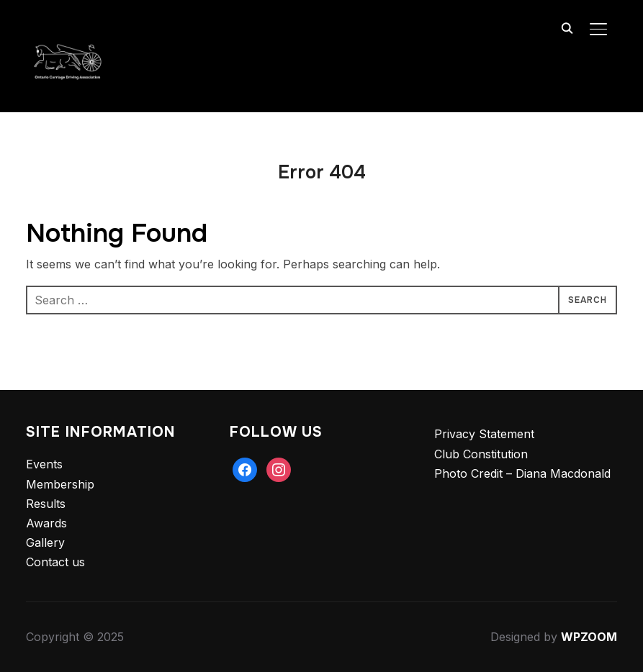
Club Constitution (481, 454)
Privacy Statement (484, 434)
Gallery (45, 542)
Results (46, 504)
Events (44, 464)
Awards (46, 523)
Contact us (55, 562)
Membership (60, 484)
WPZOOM (589, 637)
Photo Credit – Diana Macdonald (522, 473)
